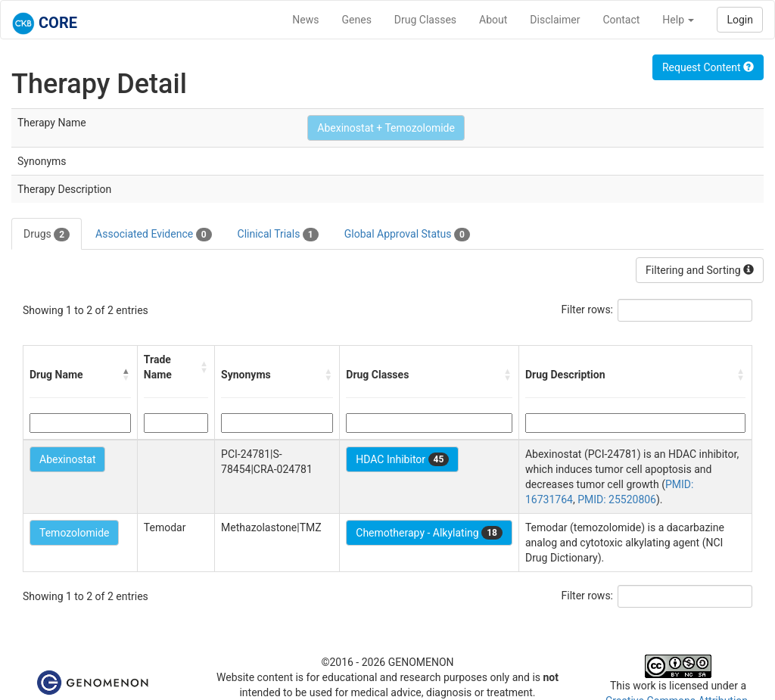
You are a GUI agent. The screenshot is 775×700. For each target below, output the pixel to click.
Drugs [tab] (47, 235)
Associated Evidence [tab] (153, 235)
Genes (357, 20)
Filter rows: (588, 310)
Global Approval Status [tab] (407, 235)
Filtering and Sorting (700, 270)
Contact (621, 20)
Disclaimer (555, 20)
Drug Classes (425, 20)
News (305, 20)
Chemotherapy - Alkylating (429, 533)
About (493, 20)
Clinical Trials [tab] (278, 235)
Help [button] (678, 20)
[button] (126, 375)
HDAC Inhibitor (402, 459)
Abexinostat (67, 459)
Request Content (708, 67)
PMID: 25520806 (617, 499)
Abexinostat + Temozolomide (386, 128)
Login (740, 20)
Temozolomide (74, 533)
